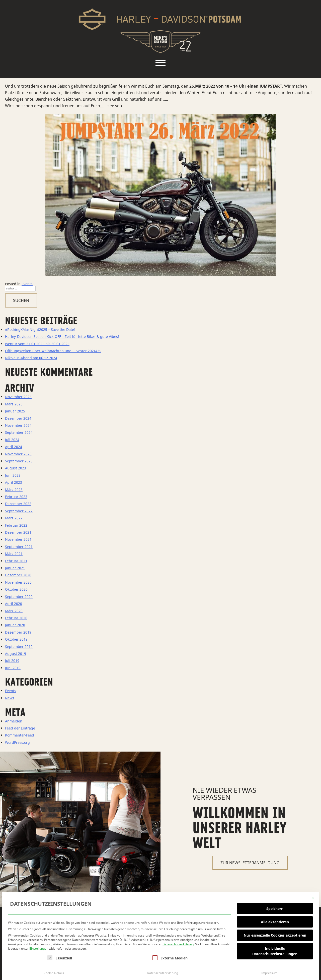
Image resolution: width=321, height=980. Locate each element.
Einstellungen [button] (39, 947)
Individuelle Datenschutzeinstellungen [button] (275, 950)
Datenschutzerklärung (178, 943)
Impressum (269, 971)
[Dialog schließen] (313, 896)
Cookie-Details (54, 971)
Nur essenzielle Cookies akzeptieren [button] (275, 934)
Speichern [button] (275, 907)
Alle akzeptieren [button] (275, 920)
